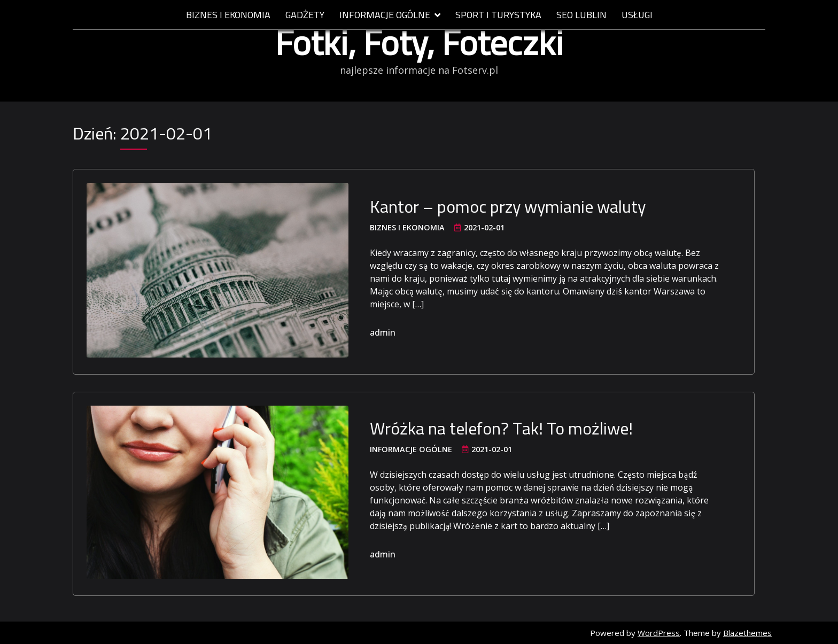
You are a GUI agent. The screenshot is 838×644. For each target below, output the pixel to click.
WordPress (659, 633)
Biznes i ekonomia (228, 15)
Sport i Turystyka (498, 15)
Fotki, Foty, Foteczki (419, 42)
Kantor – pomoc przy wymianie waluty (508, 206)
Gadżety (305, 15)
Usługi (637, 15)
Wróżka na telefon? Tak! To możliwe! (501, 428)
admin (383, 332)
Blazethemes (747, 633)
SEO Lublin (581, 15)
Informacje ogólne (385, 15)
